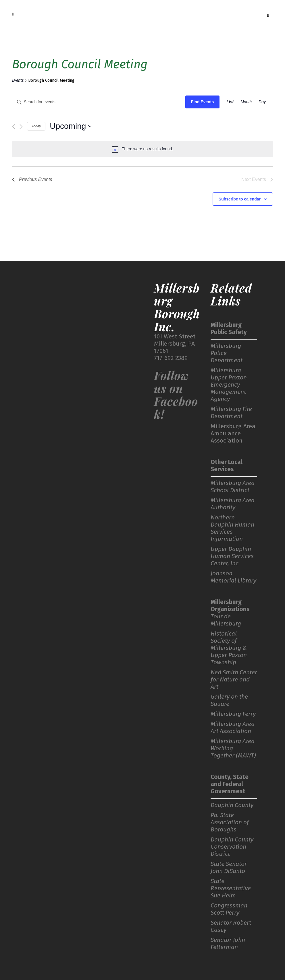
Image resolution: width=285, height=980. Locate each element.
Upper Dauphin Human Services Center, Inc (232, 556)
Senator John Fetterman (228, 944)
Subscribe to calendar (240, 199)
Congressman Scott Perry (229, 909)
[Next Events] (21, 127)
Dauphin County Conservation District (232, 847)
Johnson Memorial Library (233, 577)
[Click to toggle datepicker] (71, 126)
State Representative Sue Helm (231, 888)
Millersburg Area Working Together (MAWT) (233, 748)
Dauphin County (232, 805)
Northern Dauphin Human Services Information (232, 528)
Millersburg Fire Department (231, 413)
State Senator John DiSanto (229, 868)
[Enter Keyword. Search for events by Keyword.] (99, 102)
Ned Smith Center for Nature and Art (234, 680)
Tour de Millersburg (226, 620)
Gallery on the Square (229, 700)
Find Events (202, 102)
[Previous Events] (14, 127)
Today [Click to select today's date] (36, 126)
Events (18, 80)
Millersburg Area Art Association (233, 728)
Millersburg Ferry (233, 714)
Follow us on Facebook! (176, 395)
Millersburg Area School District (233, 487)
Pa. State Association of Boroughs (230, 822)
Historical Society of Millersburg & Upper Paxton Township (229, 648)
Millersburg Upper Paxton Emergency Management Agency (229, 385)
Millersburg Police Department (227, 353)
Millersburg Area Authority (233, 504)
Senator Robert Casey (231, 926)
